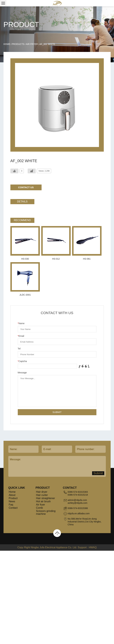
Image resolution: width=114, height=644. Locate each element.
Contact (13, 508)
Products (18, 44)
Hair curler (42, 495)
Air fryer (32, 44)
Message (22, 373)
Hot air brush (43, 501)
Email (21, 336)
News (12, 501)
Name (21, 323)
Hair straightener (45, 498)
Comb (39, 508)
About (12, 495)
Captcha (22, 361)
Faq (11, 505)
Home (7, 44)
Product (13, 498)
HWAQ (93, 547)
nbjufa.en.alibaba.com (79, 513)
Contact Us (26, 187)
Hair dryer (42, 492)
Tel (19, 349)
